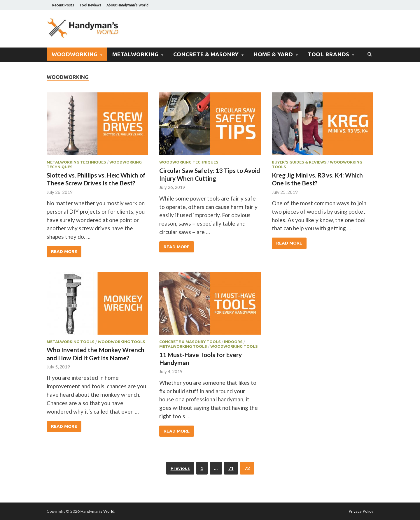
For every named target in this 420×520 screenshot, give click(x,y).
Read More (64, 251)
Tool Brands (328, 54)
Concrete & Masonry (206, 54)
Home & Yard (273, 54)
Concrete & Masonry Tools (190, 342)
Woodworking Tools (121, 342)
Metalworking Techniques (76, 162)
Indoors (233, 342)
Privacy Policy (361, 511)
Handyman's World (97, 511)
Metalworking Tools (71, 342)
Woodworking (75, 54)
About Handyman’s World (127, 5)
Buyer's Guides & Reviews (299, 162)
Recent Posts (63, 5)
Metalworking (135, 54)
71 (231, 468)
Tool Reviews (90, 5)
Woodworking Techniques (189, 162)
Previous (180, 468)
